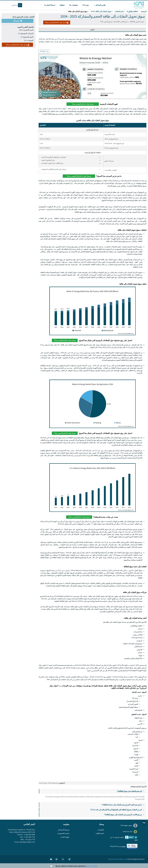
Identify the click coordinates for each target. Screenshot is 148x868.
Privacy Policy (91, 866)
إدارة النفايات (119, 11)
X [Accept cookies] (51, 866)
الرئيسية (144, 11)
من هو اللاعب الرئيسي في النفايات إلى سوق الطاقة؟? (125, 815)
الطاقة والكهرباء (132, 11)
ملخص (92, 30)
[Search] (20, 5)
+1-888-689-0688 (29, 835)
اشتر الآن (18, 21)
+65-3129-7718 (30, 840)
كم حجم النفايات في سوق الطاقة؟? (131, 791)
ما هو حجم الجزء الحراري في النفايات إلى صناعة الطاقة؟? (124, 805)
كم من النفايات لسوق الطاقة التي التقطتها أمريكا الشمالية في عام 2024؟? (118, 810)
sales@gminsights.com (27, 842)
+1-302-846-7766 (29, 837)
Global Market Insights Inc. (117, 859)
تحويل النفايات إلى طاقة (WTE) (101, 11)
